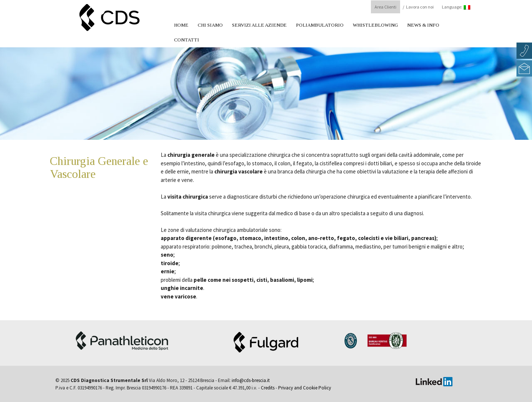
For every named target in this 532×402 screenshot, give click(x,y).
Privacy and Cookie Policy (305, 388)
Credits (268, 388)
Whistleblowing (375, 25)
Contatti (187, 40)
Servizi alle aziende (259, 25)
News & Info (423, 25)
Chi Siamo (210, 25)
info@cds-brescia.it (251, 380)
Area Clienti (386, 7)
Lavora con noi (420, 7)
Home (181, 25)
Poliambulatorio (320, 25)
